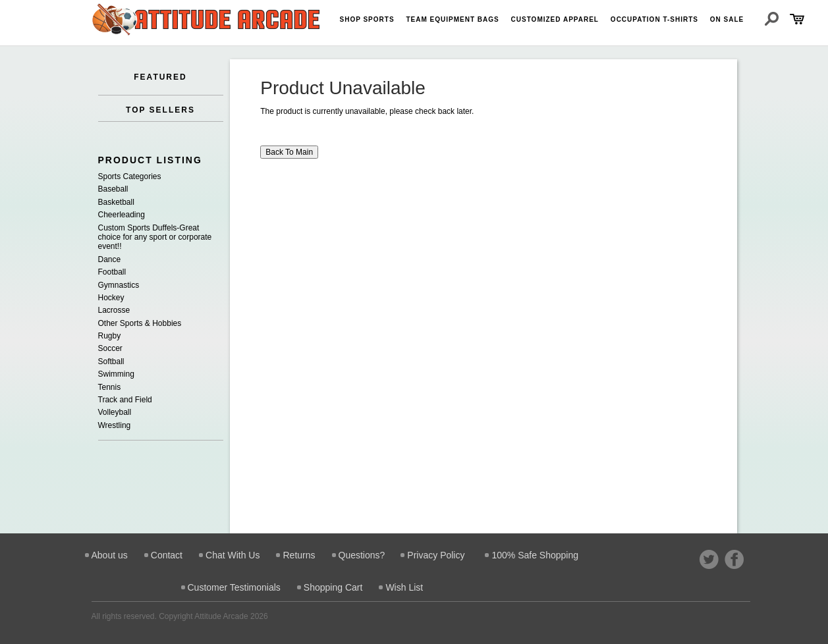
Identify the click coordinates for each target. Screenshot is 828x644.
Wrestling (115, 425)
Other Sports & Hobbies (140, 323)
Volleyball (115, 412)
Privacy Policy (436, 555)
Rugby (110, 336)
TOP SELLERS (160, 110)
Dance (110, 259)
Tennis (110, 387)
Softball (111, 362)
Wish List (404, 587)
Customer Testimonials (234, 587)
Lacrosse (114, 310)
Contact (167, 555)
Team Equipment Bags (452, 19)
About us (110, 555)
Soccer (110, 348)
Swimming (116, 374)
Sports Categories (130, 176)
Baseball (113, 189)
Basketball (116, 202)
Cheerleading (122, 215)
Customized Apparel (555, 19)
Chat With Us (233, 555)
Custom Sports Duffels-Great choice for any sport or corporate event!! (155, 237)
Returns (299, 555)
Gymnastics (119, 285)
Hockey (111, 298)
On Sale (727, 19)
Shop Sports (367, 19)
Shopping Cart (333, 587)
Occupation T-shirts (654, 19)
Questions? (362, 555)
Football (112, 272)
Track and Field (125, 400)
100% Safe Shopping (535, 555)
